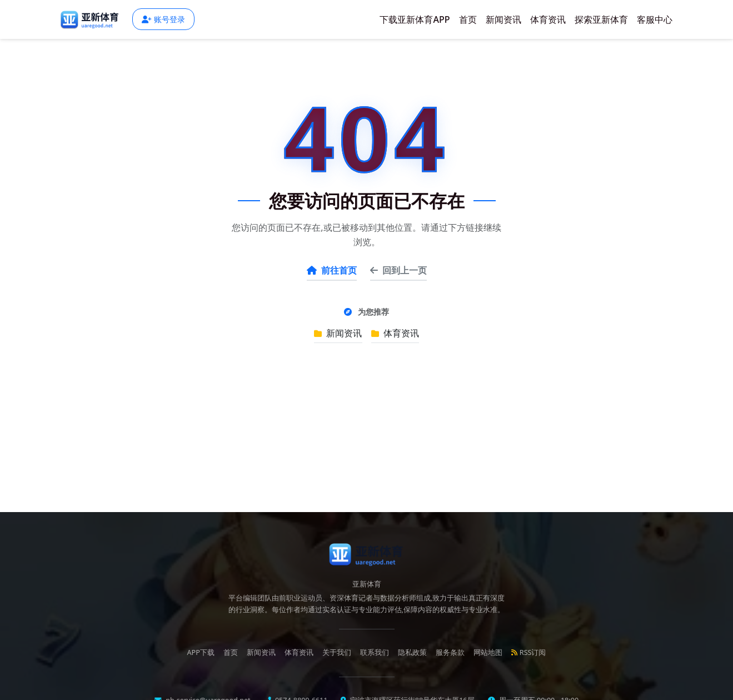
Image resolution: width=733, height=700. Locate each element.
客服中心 (655, 19)
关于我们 (337, 652)
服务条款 (450, 652)
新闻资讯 (503, 19)
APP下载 (201, 652)
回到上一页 (398, 270)
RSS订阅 (529, 652)
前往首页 (332, 270)
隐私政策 (412, 652)
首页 (468, 19)
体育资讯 (548, 19)
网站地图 (488, 652)
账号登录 (163, 19)
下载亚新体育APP (415, 19)
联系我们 (375, 652)
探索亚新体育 (601, 19)
